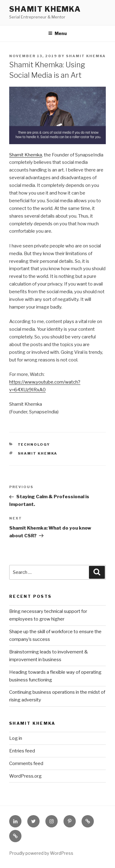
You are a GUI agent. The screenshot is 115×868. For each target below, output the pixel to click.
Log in (16, 738)
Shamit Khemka (45, 9)
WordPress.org (25, 776)
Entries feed (22, 751)
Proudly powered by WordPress (41, 853)
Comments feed (26, 763)
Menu (57, 33)
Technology (34, 444)
